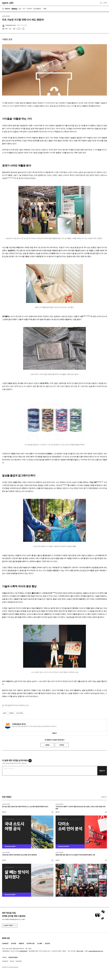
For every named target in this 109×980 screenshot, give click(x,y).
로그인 (105, 3)
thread (12, 961)
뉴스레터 (40, 943)
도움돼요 (47, 745)
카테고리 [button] (6, 9)
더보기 (104, 797)
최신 (20, 9)
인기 (24, 9)
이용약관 (4, 957)
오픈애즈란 (5, 943)
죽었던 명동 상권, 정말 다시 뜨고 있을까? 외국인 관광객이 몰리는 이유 (75, 855)
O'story (14, 9)
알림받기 (54, 733)
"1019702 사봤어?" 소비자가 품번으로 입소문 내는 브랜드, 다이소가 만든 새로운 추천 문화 (80, 808)
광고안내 (47, 943)
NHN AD (6, 938)
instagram (5, 961)
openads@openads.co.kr (96, 951)
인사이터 (29, 9)
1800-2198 (80, 951)
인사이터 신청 (30, 943)
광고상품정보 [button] (37, 9)
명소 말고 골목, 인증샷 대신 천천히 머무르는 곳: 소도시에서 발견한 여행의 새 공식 (25, 807)
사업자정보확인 (23, 951)
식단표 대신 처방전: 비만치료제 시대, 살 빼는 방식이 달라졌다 (19, 855)
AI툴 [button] (45, 9)
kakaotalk (19, 961)
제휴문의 (21, 943)
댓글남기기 (102, 771)
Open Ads (8, 3)
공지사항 (14, 943)
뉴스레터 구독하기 (10, 926)
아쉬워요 (62, 745)
